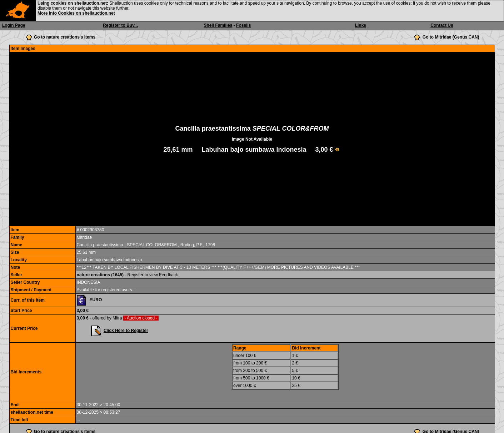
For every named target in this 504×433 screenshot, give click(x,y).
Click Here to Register (126, 331)
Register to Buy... (120, 25)
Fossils (243, 25)
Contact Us (442, 25)
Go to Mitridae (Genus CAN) (451, 37)
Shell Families (218, 25)
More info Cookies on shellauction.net (76, 13)
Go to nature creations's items (65, 37)
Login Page (14, 25)
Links (361, 25)
